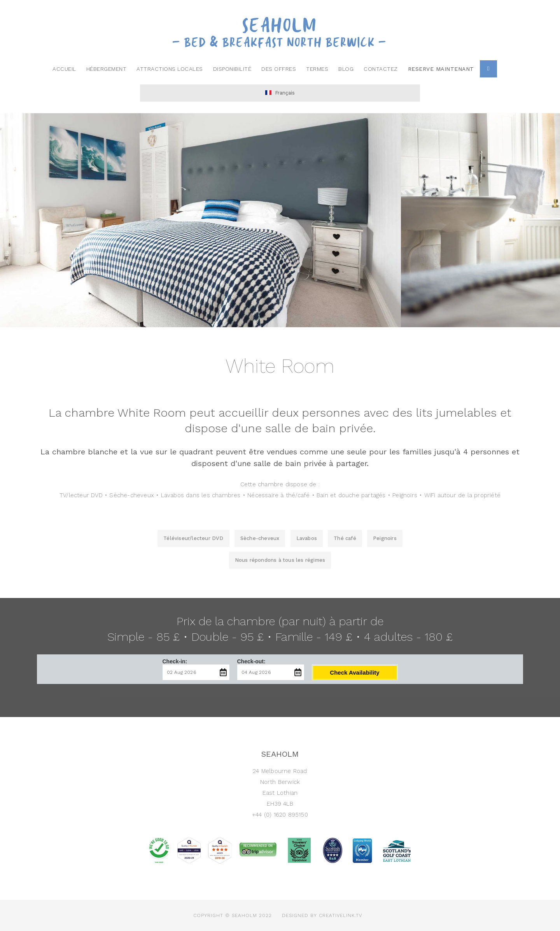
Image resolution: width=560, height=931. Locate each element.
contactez (381, 69)
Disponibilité (232, 69)
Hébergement (107, 69)
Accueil (64, 69)
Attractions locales (170, 69)
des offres (279, 69)
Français (280, 93)
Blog (346, 69)
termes (317, 69)
